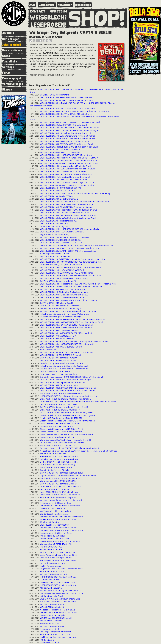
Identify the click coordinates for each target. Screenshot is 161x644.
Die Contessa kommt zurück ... (54, 514)
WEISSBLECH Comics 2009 (52, 626)
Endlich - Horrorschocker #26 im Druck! (58, 560)
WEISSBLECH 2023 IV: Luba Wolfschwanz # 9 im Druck (64, 212)
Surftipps (8, 67)
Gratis (6, 56)
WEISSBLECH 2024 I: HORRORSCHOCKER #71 (60, 188)
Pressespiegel (12, 78)
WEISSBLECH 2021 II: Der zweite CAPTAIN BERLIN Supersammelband (71, 286)
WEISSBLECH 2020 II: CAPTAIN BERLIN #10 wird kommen (66, 328)
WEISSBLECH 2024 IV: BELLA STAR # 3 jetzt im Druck (64, 180)
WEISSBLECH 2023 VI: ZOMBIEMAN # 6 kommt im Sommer (67, 207)
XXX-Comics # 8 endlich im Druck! (55, 634)
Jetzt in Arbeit (12, 45)
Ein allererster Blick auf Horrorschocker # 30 (60, 541)
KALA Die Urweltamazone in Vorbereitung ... (60, 459)
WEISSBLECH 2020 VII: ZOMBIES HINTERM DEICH (62, 297)
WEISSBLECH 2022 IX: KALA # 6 (54, 223)
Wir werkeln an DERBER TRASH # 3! (56, 544)
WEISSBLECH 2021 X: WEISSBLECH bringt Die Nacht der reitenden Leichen (73, 259)
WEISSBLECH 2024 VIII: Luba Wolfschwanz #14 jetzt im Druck (68, 169)
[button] (31, 41)
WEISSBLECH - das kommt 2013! (55, 525)
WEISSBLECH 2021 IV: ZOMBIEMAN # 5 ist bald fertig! (64, 278)
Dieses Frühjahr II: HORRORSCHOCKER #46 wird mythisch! (66, 412)
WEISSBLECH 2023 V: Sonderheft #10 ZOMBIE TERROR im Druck (69, 210)
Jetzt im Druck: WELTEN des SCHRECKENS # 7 (60, 486)
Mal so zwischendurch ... (51, 588)
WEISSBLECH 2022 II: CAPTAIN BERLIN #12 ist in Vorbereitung (68, 251)
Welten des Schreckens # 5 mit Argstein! (58, 552)
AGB (32, 5)
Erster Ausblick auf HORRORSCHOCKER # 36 (60, 495)
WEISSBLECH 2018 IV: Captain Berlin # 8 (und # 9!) (63, 382)
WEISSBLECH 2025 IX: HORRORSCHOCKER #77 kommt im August (69, 128)
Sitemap (7, 90)
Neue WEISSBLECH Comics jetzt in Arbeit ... (59, 374)
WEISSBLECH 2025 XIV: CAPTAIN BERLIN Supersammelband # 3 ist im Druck (74, 111)
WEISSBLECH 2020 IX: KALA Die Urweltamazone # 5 (63, 289)
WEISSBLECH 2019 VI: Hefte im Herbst (57, 339)
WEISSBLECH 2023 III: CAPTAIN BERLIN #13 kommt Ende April (68, 215)
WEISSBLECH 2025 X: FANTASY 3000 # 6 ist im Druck (64, 125)
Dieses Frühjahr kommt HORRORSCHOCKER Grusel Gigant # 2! (68, 415)
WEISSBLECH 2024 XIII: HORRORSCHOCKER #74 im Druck (66, 155)
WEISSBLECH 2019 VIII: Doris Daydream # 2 (60, 330)
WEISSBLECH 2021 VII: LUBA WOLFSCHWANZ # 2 (62, 270)
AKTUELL (8, 33)
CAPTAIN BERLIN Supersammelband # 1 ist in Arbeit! (64, 407)
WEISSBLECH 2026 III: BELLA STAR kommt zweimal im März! (67, 97)
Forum (6, 73)
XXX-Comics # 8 (47, 640)
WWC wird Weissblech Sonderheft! (56, 511)
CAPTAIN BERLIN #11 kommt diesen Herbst (60, 306)
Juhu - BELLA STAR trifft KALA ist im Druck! (59, 492)
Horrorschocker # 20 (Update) (54, 615)
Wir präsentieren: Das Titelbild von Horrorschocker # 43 (65, 440)
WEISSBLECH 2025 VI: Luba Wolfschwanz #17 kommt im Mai (67, 136)
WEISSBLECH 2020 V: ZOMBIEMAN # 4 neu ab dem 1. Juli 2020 (68, 311)
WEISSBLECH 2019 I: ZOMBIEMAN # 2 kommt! (61, 355)
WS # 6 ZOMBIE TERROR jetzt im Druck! (58, 360)
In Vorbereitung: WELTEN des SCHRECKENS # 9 (61, 363)
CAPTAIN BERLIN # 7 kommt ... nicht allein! (59, 404)
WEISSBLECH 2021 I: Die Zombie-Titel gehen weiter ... (64, 292)
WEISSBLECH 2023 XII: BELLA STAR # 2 (57, 191)
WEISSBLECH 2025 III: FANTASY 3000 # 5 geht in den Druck (67, 144)
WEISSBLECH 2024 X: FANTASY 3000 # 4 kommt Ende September (69, 163)
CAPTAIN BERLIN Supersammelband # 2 (58, 281)
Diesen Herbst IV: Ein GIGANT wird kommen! (60, 423)
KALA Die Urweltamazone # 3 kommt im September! (64, 366)
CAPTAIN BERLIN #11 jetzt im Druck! (56, 303)
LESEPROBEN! (49, 24)
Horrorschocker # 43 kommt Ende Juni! (58, 437)
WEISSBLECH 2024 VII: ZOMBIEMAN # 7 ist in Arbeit (63, 171)
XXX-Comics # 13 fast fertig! (52, 536)
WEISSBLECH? (48, 17)
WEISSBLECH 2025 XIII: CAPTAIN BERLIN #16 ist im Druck (66, 114)
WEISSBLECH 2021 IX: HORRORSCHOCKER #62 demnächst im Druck (71, 262)
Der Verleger (11, 39)
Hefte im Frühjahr (48, 349)
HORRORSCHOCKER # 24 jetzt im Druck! (58, 577)
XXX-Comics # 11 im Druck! (52, 571)
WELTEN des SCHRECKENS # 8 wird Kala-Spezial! (62, 443)
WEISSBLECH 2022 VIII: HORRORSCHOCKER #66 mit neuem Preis (69, 229)
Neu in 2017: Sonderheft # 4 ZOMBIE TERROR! (61, 418)
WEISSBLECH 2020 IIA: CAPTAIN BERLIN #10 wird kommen (66, 325)
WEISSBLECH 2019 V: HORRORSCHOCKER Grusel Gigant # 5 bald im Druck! (74, 341)
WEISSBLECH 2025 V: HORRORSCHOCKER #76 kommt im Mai (68, 139)
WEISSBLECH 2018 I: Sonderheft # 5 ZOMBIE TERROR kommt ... (69, 391)
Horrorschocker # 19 (49, 629)
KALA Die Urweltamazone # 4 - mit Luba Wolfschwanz (64, 314)
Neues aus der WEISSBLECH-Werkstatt (57, 582)
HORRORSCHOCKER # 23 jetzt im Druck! (58, 585)
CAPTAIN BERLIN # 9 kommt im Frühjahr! (59, 358)
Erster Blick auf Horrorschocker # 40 (56, 467)
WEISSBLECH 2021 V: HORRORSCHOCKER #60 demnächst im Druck (70, 275)
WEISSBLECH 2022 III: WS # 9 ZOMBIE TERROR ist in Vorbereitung (70, 248)
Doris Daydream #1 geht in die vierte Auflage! (61, 317)
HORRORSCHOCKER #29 (51, 547)
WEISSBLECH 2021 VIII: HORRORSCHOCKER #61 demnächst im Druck (71, 267)
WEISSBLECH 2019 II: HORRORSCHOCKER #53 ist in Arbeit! (66, 352)
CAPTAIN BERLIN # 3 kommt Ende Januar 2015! (61, 473)
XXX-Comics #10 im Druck (52, 596)
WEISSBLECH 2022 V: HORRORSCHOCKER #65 (61, 240)
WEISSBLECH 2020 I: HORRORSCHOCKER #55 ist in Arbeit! (66, 333)
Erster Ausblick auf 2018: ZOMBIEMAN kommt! (61, 393)
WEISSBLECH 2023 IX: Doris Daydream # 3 (59, 199)
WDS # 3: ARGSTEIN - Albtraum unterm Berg (60, 599)
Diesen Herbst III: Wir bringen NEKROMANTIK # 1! (63, 429)
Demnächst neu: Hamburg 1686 (54, 226)
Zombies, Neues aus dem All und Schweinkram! (62, 517)
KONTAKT (38, 11)
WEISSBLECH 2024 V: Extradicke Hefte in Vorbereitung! (65, 177)
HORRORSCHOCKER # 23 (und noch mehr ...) (60, 591)
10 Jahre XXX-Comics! (49, 522)
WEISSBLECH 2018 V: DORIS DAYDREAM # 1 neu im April (66, 380)
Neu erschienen (12, 50)
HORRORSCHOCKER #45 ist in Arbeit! (57, 426)
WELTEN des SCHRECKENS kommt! (56, 618)
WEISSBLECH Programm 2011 (53, 574)
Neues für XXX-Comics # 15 (52, 508)
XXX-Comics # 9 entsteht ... (52, 621)
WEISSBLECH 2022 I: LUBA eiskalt (55, 256)
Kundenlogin (83, 5)
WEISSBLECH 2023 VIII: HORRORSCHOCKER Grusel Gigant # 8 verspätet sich (74, 202)
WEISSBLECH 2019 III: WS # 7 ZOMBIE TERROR (61, 347)
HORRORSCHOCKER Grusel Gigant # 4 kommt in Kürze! (65, 369)
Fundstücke (10, 62)
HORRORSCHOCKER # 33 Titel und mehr (58, 519)
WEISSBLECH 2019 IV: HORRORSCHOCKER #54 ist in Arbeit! (67, 344)
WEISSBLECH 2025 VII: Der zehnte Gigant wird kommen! (65, 133)
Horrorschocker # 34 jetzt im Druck (56, 503)
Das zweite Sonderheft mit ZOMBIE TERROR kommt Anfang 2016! (70, 448)
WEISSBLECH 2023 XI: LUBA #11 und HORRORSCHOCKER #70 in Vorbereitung (75, 193)
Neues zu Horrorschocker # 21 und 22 (57, 610)
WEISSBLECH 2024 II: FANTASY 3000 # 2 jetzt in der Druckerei (68, 185)
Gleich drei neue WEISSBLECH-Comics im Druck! (62, 593)
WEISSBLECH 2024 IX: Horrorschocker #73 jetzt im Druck (66, 166)
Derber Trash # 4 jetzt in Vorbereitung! (58, 465)
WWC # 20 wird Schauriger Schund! (56, 558)
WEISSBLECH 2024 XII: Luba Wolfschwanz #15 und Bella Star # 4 (69, 158)
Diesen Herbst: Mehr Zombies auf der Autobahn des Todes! (67, 434)
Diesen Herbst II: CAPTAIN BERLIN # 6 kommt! (61, 432)
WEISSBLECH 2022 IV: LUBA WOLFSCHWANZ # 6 (62, 243)
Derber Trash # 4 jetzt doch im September (59, 462)
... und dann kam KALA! (50, 580)
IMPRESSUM (58, 11)
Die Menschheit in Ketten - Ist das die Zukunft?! (61, 530)
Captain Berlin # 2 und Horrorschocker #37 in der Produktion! (68, 475)
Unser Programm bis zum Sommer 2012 (58, 555)
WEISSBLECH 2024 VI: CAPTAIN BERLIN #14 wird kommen (66, 174)
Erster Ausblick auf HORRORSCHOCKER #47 (60, 410)
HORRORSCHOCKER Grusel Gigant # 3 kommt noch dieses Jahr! (69, 396)
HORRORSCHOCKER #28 (51, 549)
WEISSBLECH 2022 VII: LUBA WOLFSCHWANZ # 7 (62, 232)
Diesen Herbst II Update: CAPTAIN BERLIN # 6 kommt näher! (67, 421)
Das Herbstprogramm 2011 (52, 563)
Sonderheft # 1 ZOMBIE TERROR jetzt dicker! (60, 506)
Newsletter (65, 5)
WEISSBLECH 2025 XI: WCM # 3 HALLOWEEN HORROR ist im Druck (70, 122)
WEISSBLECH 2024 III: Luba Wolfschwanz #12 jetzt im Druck (67, 182)
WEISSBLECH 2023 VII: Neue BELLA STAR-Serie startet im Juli (67, 204)
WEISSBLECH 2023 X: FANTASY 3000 (56, 196)
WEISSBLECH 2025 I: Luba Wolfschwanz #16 (60, 149)
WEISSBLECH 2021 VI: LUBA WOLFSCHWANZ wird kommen (67, 273)
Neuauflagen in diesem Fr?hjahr (54, 254)
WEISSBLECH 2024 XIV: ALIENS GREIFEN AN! (60, 152)
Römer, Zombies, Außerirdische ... (55, 538)
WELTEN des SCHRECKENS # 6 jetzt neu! (58, 528)
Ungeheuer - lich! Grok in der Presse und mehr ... (62, 569)
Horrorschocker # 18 (49, 643)
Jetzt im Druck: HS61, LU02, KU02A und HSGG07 (62, 265)
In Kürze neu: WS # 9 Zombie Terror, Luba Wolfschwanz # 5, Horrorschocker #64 (77, 245)
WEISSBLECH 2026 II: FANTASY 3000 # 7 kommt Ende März (66, 100)
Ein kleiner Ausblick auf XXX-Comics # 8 (58, 637)
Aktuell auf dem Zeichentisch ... (54, 454)
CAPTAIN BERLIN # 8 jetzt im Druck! (56, 371)
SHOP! (97, 18)
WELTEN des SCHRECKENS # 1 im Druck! (58, 612)
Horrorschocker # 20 (49, 623)
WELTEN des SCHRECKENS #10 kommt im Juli (60, 308)
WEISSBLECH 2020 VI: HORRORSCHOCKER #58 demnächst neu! (69, 300)
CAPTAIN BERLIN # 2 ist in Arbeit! (55, 489)
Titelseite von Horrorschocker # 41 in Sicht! (59, 456)
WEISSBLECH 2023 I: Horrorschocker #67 (59, 221)
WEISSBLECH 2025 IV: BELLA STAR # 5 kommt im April (64, 141)
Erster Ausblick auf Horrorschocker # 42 (58, 445)
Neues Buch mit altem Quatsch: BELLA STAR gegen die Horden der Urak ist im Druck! (79, 451)
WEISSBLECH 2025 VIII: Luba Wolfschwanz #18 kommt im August (69, 130)
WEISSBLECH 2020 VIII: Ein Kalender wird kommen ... (64, 295)
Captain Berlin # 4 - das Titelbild (54, 470)
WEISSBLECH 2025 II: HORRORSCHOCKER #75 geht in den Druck (69, 147)
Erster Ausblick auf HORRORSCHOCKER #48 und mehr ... (66, 399)
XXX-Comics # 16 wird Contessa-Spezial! (58, 497)
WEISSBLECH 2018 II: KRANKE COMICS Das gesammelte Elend (68, 388)
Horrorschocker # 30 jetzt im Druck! (56, 533)
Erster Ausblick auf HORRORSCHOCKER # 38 (60, 478)
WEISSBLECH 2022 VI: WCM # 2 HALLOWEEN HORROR (64, 237)
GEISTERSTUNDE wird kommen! (54, 95)
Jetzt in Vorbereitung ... (50, 566)
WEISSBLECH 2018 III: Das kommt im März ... (60, 385)
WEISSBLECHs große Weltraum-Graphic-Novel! (61, 500)
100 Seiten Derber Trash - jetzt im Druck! (58, 601)
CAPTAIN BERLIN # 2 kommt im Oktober (58, 484)
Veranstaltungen (13, 84)
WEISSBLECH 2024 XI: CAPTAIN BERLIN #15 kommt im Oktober (68, 160)
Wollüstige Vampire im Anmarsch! (55, 632)
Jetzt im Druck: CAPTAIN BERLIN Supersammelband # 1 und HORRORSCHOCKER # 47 (79, 402)
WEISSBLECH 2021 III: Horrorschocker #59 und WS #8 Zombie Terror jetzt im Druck (78, 284)
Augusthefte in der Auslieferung (54, 234)
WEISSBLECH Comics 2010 (52, 604)
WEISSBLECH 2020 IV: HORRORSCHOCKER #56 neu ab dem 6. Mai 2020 (72, 319)
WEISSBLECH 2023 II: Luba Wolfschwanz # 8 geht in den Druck (68, 218)
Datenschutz (46, 5)
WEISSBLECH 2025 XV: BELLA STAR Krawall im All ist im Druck (68, 108)
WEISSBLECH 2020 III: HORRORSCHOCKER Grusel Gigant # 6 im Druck (71, 322)
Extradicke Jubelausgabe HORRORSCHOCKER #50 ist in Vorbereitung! (71, 377)
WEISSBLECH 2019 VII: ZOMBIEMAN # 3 (58, 336)
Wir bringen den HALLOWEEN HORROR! (58, 481)
